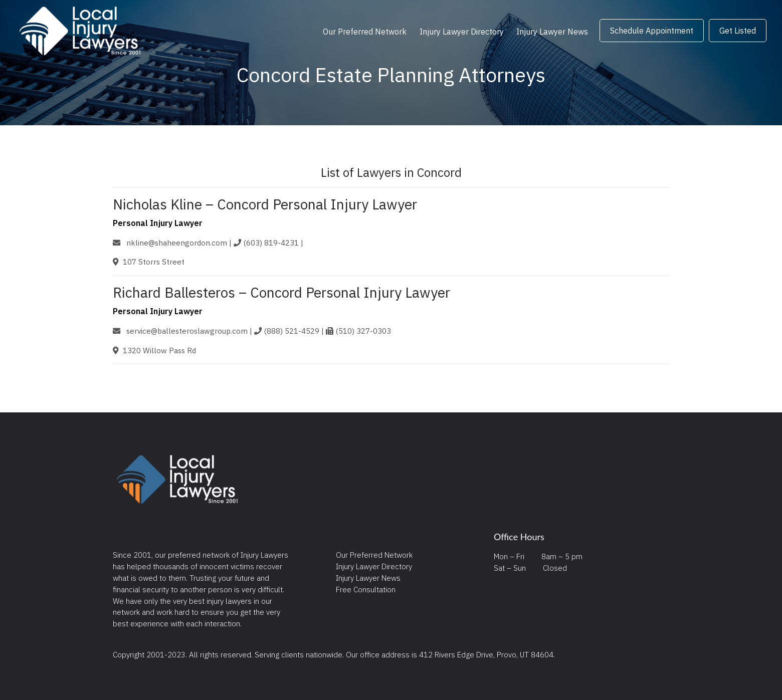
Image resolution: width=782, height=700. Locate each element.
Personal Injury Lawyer (158, 223)
